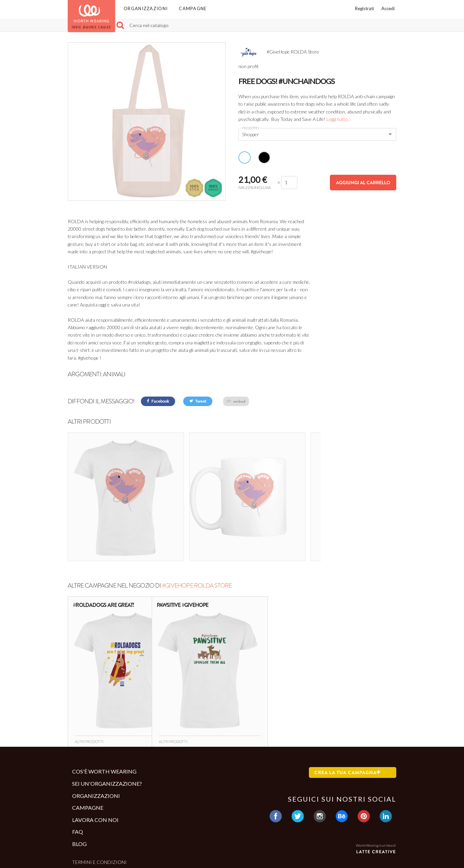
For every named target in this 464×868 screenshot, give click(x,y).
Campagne (193, 8)
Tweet (198, 401)
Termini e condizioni (99, 819)
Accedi (388, 8)
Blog (79, 801)
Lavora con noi (95, 777)
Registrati (364, 8)
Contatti (84, 830)
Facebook (158, 401)
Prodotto (250, 128)
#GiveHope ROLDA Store (197, 543)
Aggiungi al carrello (363, 183)
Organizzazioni (146, 8)
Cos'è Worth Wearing (104, 729)
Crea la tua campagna (347, 730)
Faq (78, 789)
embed (236, 401)
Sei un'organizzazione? (107, 741)
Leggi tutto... (339, 119)
